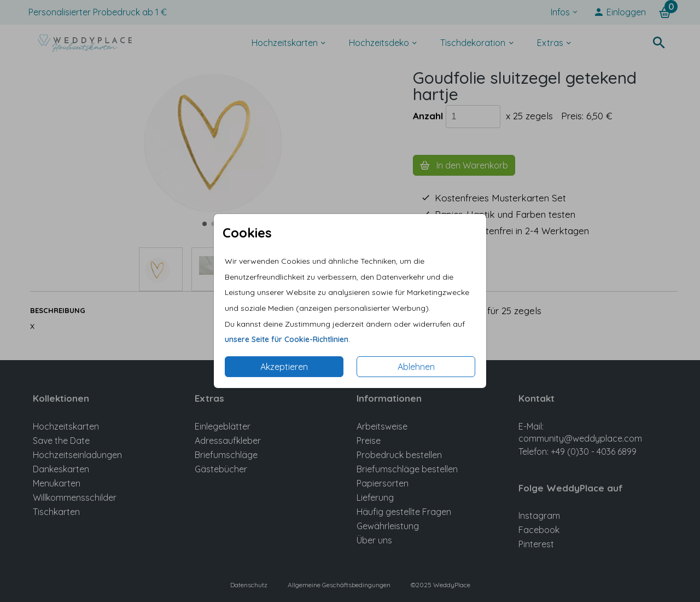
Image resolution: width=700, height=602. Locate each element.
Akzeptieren (284, 367)
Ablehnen (416, 367)
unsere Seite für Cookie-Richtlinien (287, 339)
